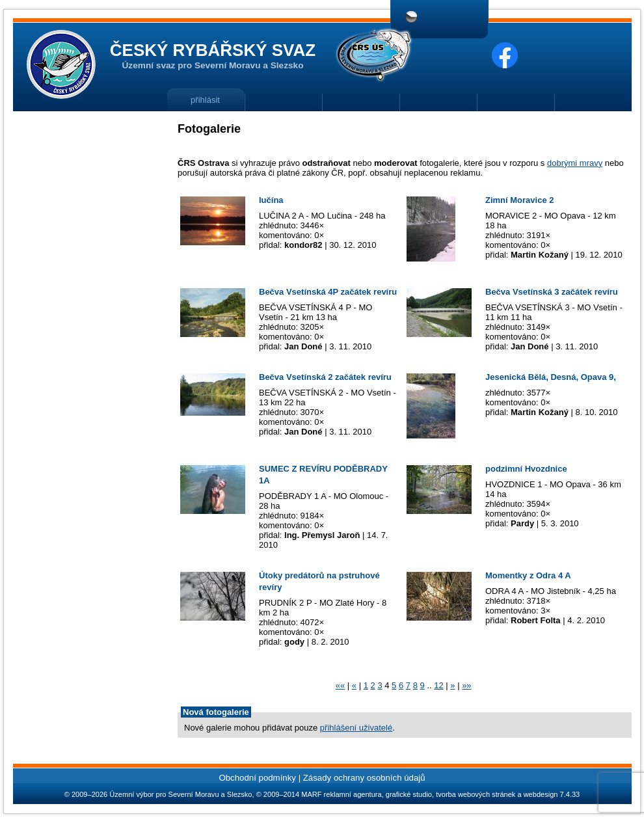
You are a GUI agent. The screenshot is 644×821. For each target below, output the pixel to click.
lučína (271, 200)
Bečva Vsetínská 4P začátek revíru (328, 292)
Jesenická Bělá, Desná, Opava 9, (551, 377)
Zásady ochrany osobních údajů (364, 778)
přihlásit (205, 100)
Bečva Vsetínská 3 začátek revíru (552, 292)
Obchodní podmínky (257, 778)
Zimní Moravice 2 (519, 200)
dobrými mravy (575, 163)
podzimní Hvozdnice (526, 469)
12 (438, 685)
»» (466, 685)
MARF (311, 794)
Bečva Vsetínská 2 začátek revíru (325, 377)
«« (340, 685)
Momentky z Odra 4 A (528, 575)
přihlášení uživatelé (356, 728)
